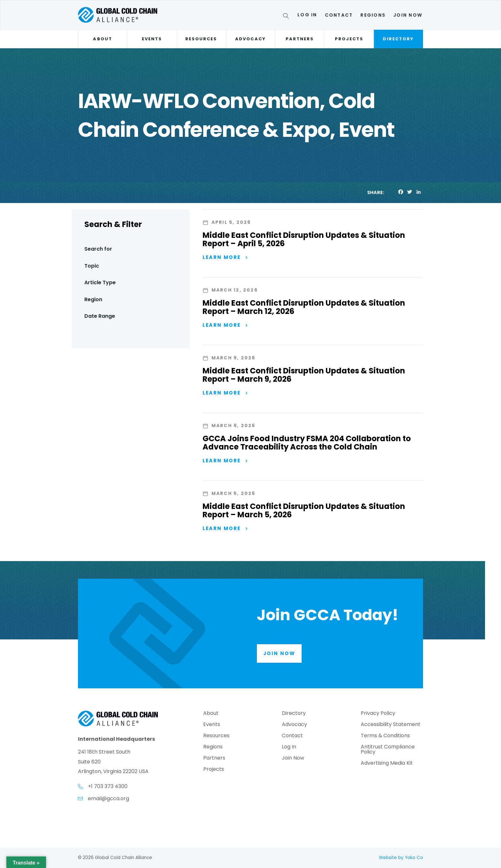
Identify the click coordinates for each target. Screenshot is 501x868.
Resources (201, 39)
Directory (398, 39)
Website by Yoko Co (401, 858)
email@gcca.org (108, 798)
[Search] (287, 17)
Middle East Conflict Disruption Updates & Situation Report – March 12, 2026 (304, 307)
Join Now (408, 15)
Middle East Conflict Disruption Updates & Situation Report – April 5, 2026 (304, 239)
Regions (373, 15)
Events (152, 39)
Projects (349, 39)
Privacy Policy (378, 714)
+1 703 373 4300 (108, 787)
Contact (339, 15)
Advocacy (250, 39)
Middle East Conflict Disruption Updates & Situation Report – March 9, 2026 (304, 375)
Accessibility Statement (391, 725)
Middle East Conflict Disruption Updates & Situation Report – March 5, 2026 (304, 511)
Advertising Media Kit (387, 764)
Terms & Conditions (385, 736)
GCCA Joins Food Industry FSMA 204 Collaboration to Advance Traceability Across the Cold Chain (307, 443)
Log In (307, 15)
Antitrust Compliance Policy (388, 750)
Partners (300, 39)
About (102, 39)
